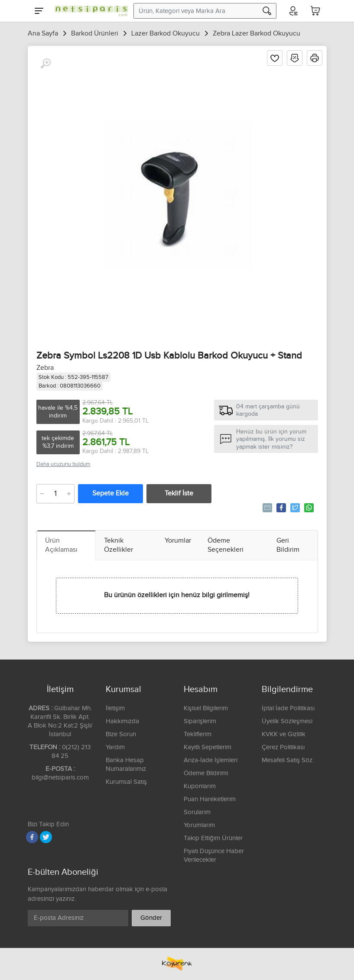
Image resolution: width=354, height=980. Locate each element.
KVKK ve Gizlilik (284, 734)
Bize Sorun (121, 734)
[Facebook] (32, 837)
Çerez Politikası (283, 747)
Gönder (151, 918)
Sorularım (197, 812)
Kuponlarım (200, 786)
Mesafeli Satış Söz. (288, 760)
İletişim (115, 708)
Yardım (115, 747)
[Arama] (267, 11)
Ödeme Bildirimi (206, 773)
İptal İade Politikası (288, 708)
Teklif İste (179, 493)
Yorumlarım (199, 825)
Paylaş (281, 508)
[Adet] (55, 494)
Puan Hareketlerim (210, 799)
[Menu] (39, 11)
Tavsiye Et (267, 508)
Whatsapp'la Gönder (308, 508)
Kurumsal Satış (126, 782)
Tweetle (294, 508)
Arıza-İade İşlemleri (211, 760)
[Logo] (89, 11)
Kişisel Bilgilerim (206, 708)
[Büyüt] (45, 64)
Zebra (45, 368)
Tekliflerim (198, 734)
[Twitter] (46, 837)
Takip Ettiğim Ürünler (213, 838)
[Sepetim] (315, 11)
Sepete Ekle (110, 493)
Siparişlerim (200, 721)
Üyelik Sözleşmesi (287, 721)
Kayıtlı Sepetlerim (208, 747)
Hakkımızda (122, 721)
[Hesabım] (293, 11)
